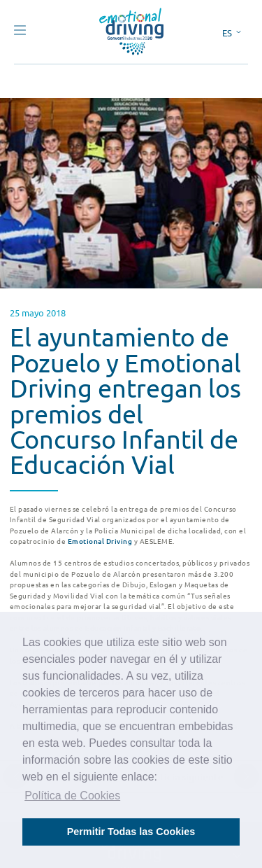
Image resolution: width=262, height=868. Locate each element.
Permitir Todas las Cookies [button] (131, 832)
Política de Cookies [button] (72, 796)
